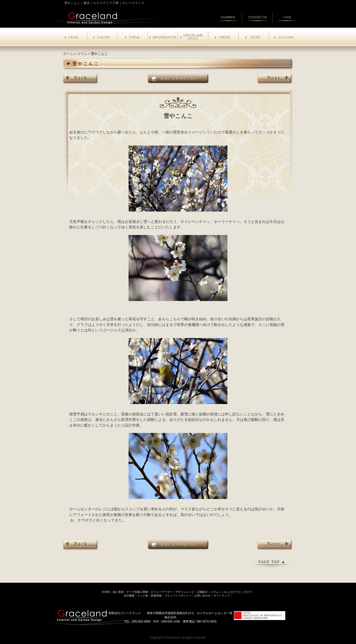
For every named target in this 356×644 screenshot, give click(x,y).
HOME (106, 592)
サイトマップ (222, 596)
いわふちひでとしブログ (236, 592)
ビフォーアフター (162, 592)
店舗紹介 (202, 592)
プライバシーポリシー (178, 596)
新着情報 (156, 596)
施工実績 (118, 592)
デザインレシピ (185, 592)
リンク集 (143, 596)
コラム (82, 54)
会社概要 (129, 596)
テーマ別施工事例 (137, 592)
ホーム (68, 54)
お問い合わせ (202, 596)
